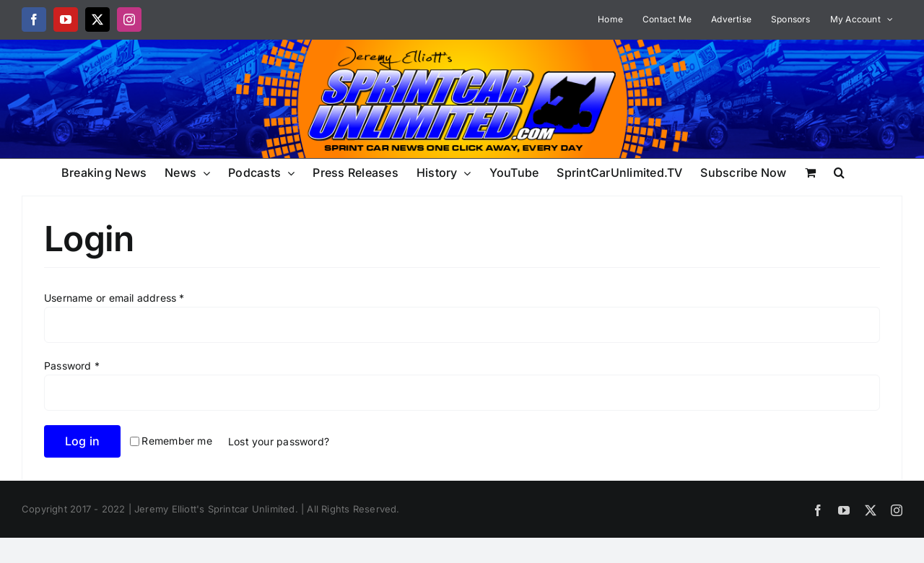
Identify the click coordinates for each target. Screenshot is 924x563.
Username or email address (114, 298)
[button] (839, 171)
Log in (82, 441)
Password (72, 366)
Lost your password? (279, 441)
